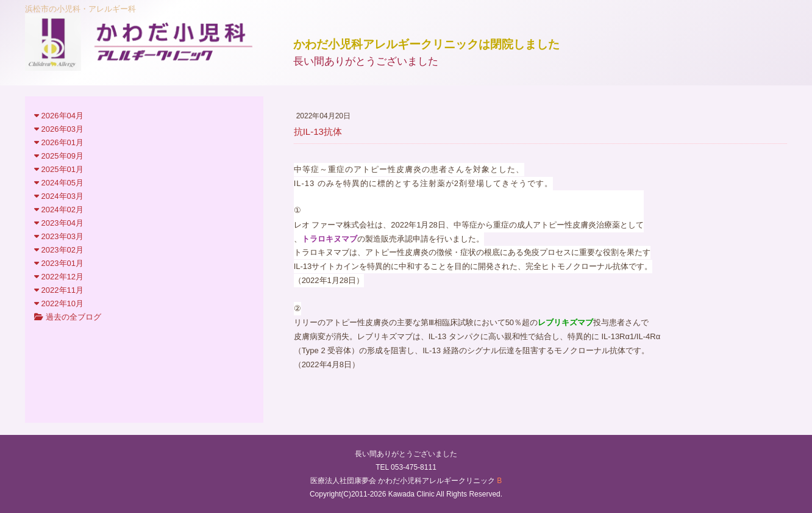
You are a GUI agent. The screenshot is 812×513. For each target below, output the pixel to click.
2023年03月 (59, 236)
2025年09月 (59, 156)
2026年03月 (59, 129)
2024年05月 (59, 183)
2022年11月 (59, 290)
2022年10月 (59, 303)
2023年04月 (59, 223)
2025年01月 (59, 169)
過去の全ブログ (68, 317)
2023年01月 (59, 263)
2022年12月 (59, 277)
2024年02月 (59, 210)
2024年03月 (59, 196)
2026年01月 (59, 142)
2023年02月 (59, 250)
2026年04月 (59, 116)
